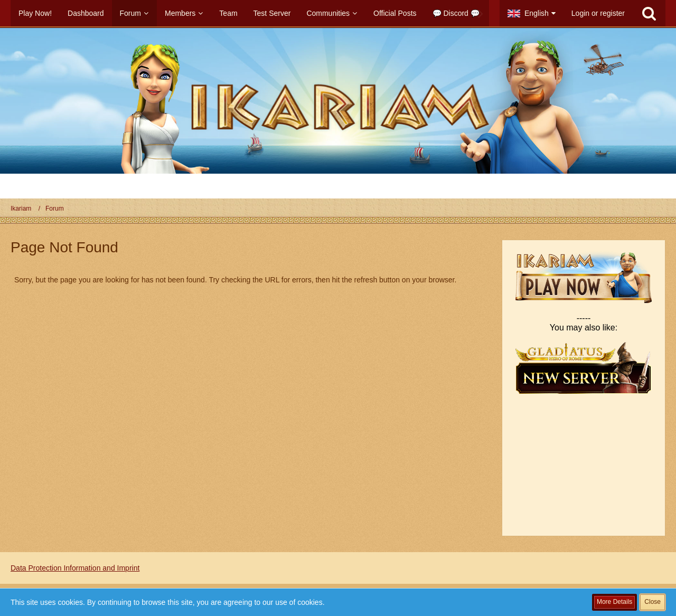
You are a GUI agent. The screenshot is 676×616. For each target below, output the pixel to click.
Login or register (598, 13)
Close (652, 602)
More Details (614, 602)
